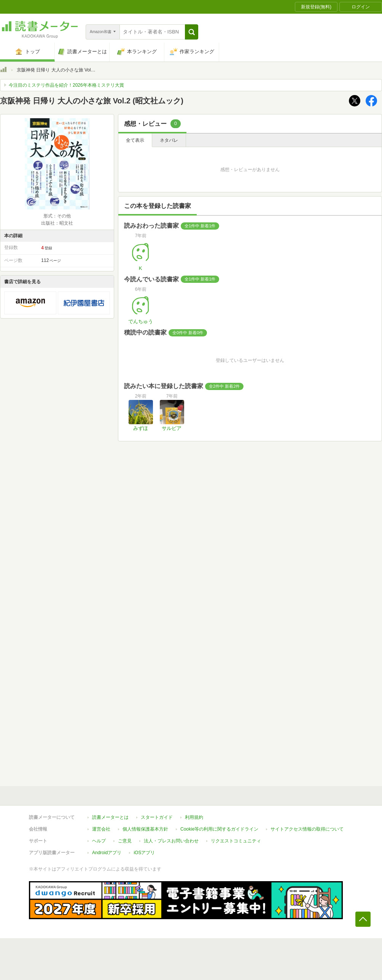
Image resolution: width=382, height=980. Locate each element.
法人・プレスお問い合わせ (171, 841)
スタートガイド (157, 817)
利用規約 (194, 817)
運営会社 (101, 829)
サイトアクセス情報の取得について (307, 829)
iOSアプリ (144, 853)
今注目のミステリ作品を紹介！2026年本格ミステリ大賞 (66, 85)
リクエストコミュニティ (236, 841)
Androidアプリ (107, 853)
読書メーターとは (110, 817)
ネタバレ (169, 140)
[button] (192, 32)
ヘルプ (99, 841)
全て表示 (135, 140)
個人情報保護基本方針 (145, 829)
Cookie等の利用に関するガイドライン (219, 829)
